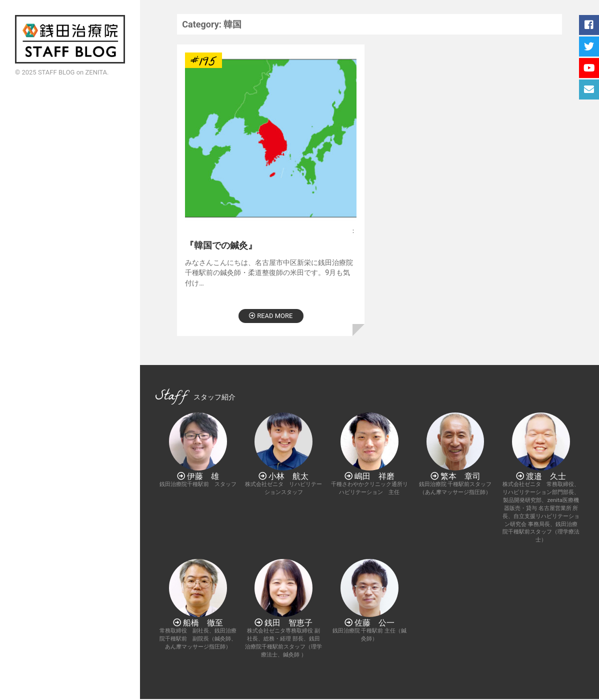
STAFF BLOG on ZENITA (72, 72)
